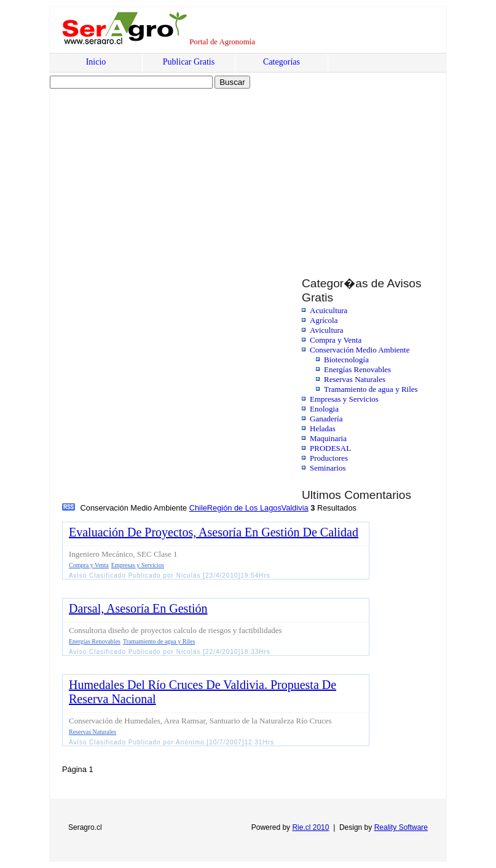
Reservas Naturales (355, 379)
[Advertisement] (155, 170)
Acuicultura (329, 310)
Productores (329, 458)
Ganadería (326, 419)
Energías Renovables (357, 369)
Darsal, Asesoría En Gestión (138, 608)
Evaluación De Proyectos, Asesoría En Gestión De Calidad (214, 532)
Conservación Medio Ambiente (360, 350)
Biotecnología (346, 360)
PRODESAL (330, 448)
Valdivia (295, 508)
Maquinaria (328, 438)
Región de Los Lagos (244, 508)
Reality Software (401, 827)
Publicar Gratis (189, 62)
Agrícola (324, 320)
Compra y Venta (336, 340)
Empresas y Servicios (344, 399)
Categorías (281, 62)
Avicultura (327, 330)
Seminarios (328, 468)
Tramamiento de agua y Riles (371, 389)
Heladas (323, 428)
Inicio (96, 62)
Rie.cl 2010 (310, 827)
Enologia (324, 409)
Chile (198, 508)
